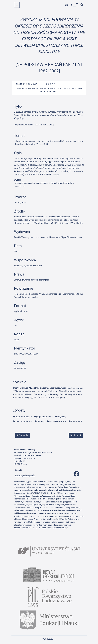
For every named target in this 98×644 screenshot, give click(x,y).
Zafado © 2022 (49, 639)
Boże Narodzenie (24, 417)
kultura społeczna (24, 421)
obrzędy (41, 421)
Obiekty (51, 84)
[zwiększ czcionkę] (77, 5)
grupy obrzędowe (44, 417)
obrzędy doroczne (58, 421)
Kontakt (19, 470)
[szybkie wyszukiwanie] (82, 5)
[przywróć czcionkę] (74, 5)
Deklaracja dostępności (25, 475)
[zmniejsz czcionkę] (71, 5)
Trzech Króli (77, 421)
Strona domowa (27, 84)
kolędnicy (62, 417)
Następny (76, 435)
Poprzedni (23, 435)
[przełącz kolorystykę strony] (67, 5)
